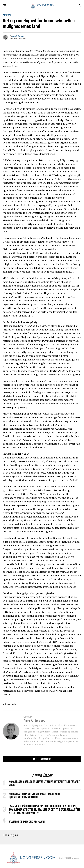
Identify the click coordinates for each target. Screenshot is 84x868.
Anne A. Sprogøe (18, 36)
